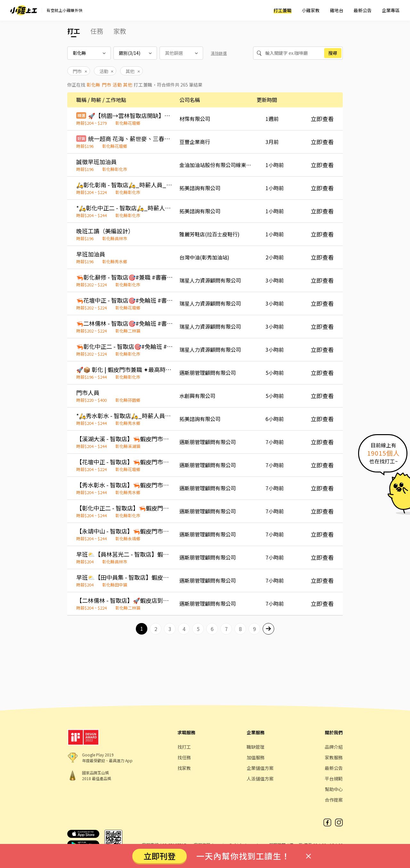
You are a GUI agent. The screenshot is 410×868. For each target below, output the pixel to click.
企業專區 (391, 10)
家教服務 (334, 757)
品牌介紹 (334, 747)
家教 (120, 31)
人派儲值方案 (260, 779)
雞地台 (337, 10)
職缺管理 (256, 747)
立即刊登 (160, 856)
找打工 (184, 747)
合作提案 (334, 800)
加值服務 (256, 757)
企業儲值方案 (260, 768)
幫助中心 (334, 789)
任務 (97, 31)
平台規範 (334, 779)
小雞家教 (311, 10)
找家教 (184, 768)
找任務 (184, 757)
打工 (74, 31)
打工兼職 (283, 10)
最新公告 (363, 10)
